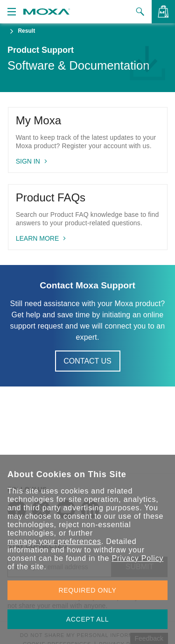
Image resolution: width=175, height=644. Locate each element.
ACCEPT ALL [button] (88, 619)
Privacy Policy (137, 558)
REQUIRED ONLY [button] (88, 590)
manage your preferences (54, 541)
